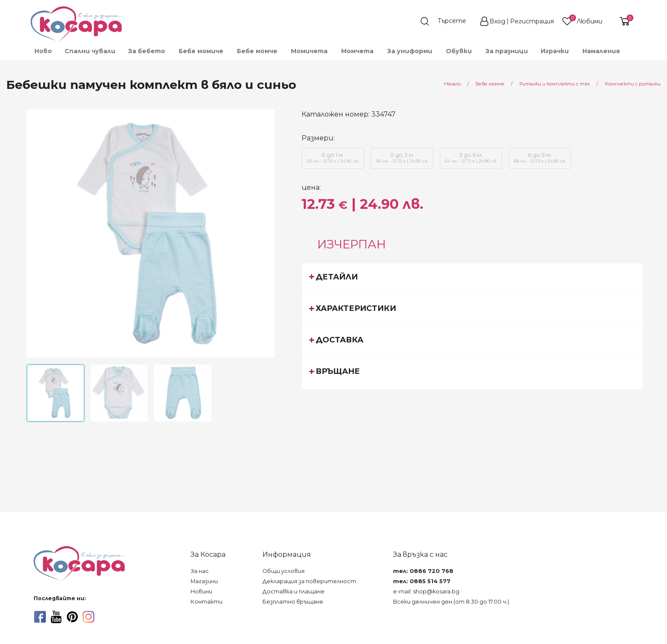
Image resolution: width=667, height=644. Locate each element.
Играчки (555, 51)
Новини (201, 591)
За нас (200, 571)
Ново (43, 51)
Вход (497, 21)
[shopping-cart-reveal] (621, 21)
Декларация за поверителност (309, 581)
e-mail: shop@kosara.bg (426, 591)
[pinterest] (72, 617)
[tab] (472, 279)
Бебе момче (257, 51)
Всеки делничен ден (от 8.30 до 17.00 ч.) (451, 602)
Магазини (204, 581)
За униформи (410, 51)
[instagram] (88, 617)
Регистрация (532, 21)
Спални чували (90, 51)
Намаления (601, 51)
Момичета (309, 51)
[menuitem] (43, 51)
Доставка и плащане (294, 591)
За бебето (147, 51)
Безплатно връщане (293, 602)
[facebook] (40, 617)
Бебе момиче (201, 51)
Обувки (459, 51)
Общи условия (284, 571)
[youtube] (56, 617)
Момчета (357, 51)
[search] (448, 21)
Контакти (207, 602)
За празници (507, 51)
